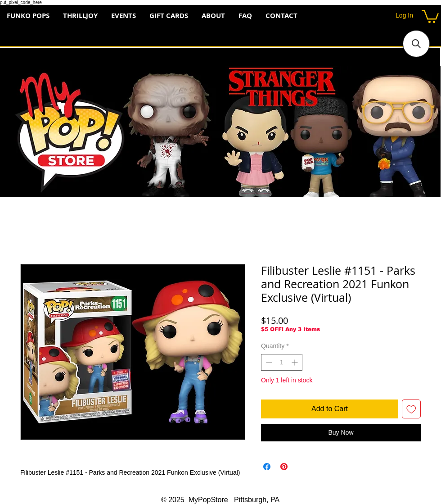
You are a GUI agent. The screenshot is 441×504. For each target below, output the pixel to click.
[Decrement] (268, 362)
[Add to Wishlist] (411, 409)
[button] (430, 16)
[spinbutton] (282, 362)
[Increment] (295, 362)
